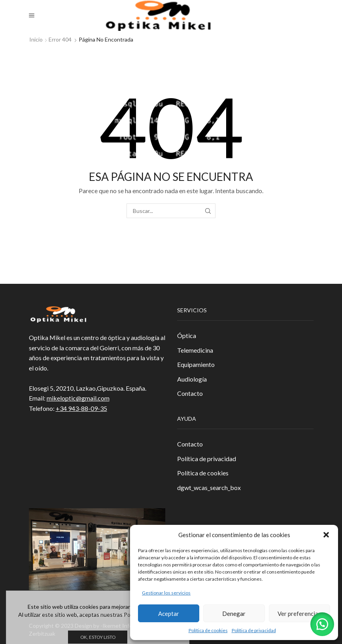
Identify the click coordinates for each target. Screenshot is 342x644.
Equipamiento (196, 364)
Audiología (192, 379)
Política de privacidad (254, 630)
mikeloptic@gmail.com (78, 398)
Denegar (234, 614)
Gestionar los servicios (166, 593)
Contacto (190, 393)
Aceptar (169, 614)
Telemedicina (195, 350)
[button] (326, 535)
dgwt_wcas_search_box (209, 487)
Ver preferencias (299, 614)
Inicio (36, 39)
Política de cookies (208, 630)
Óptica (187, 335)
